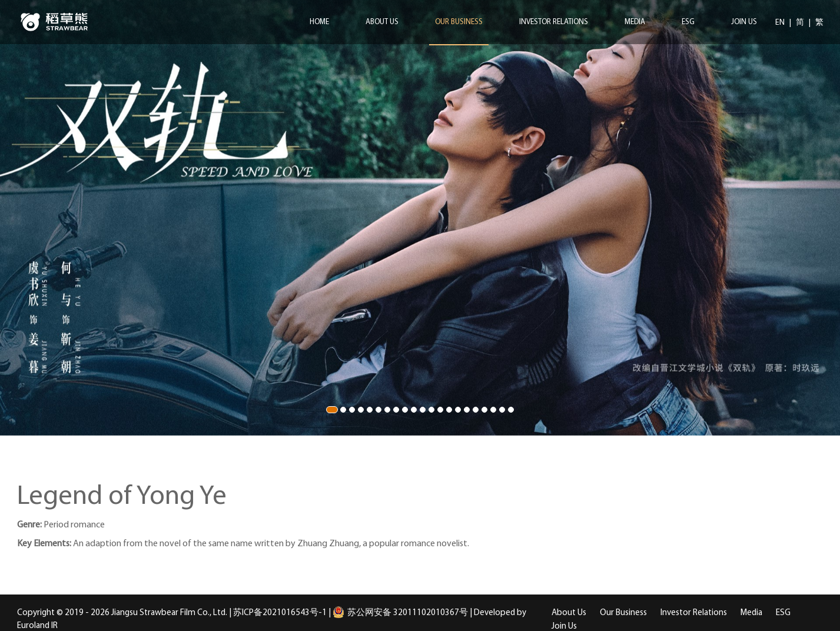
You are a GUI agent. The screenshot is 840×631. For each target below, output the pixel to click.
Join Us (744, 22)
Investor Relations (554, 22)
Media (635, 22)
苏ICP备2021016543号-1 (280, 613)
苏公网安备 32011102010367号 (400, 613)
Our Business (459, 22)
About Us (382, 22)
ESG (688, 22)
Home (319, 22)
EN (781, 23)
